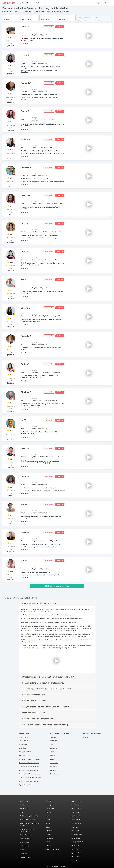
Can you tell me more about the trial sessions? (43, 681)
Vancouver (54, 769)
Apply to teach (25, 845)
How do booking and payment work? (39, 717)
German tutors (24, 743)
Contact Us (23, 852)
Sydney (53, 754)
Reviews (23, 803)
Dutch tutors (75, 811)
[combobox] (11, 18)
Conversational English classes (29, 780)
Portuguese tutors (25, 750)
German (48, 822)
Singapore (53, 765)
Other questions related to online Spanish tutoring (45, 723)
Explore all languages (52, 848)
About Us (23, 848)
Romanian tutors (77, 844)
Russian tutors (76, 848)
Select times (26, 18)
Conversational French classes (29, 761)
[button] (24, 42)
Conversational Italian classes (29, 769)
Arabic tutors (76, 803)
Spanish (48, 811)
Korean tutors (76, 837)
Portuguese (49, 837)
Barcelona (53, 747)
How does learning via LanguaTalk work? (40, 602)
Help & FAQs (24, 807)
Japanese (49, 829)
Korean (48, 840)
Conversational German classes (29, 765)
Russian (48, 844)
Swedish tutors (76, 855)
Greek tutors (75, 826)
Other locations (55, 773)
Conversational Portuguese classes (30, 773)
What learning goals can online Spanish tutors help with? (48, 675)
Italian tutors (23, 747)
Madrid (52, 750)
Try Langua (49, 803)
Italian (48, 826)
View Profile (49, 25)
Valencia (53, 758)
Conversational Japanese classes (30, 776)
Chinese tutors (76, 807)
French (48, 818)
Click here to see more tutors (57, 585)
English (48, 815)
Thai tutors (75, 859)
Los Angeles (54, 761)
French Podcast (25, 837)
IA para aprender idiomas (28, 818)
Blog (21, 811)
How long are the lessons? (34, 699)
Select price (45, 18)
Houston (53, 736)
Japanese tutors (24, 754)
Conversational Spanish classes (29, 758)
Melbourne (54, 739)
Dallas (52, 743)
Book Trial (60, 25)
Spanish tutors (24, 736)
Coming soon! (86, 736)
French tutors (23, 739)
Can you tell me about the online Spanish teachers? (45, 705)
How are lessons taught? (33, 693)
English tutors (76, 815)
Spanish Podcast (25, 833)
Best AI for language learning (29, 815)
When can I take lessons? (33, 711)
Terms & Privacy (25, 856)
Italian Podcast (25, 841)
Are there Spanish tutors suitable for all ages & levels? (47, 687)
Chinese (48, 833)
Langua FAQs (50, 807)
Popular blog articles (26, 784)
